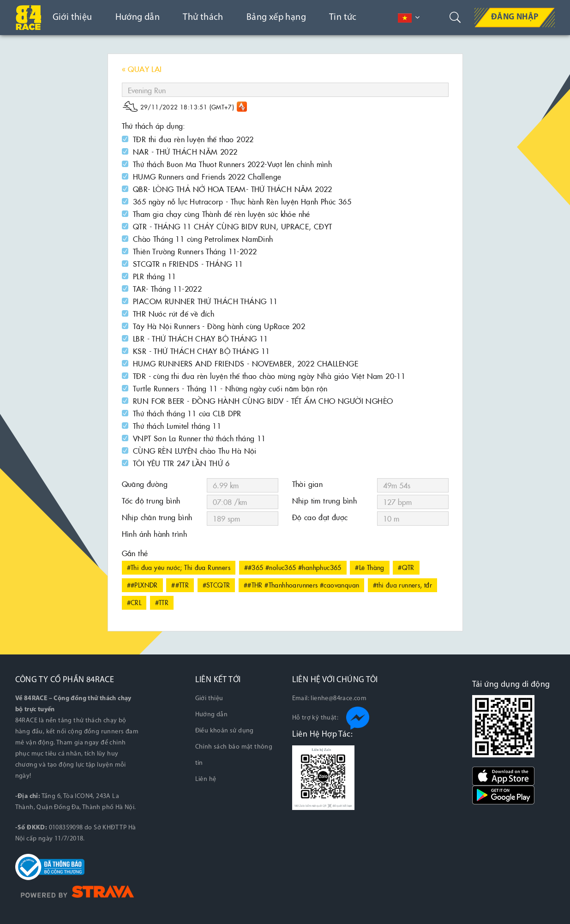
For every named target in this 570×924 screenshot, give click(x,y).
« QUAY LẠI (142, 69)
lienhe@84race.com (339, 699)
